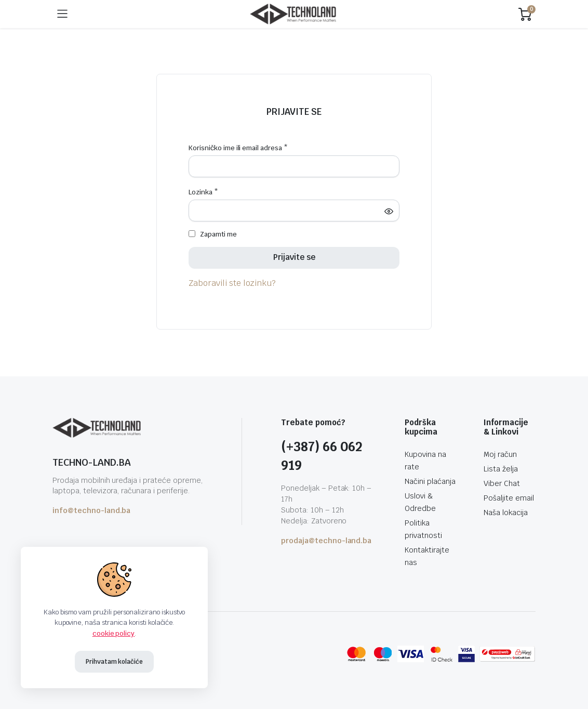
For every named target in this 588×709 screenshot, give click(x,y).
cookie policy (114, 633)
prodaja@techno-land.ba (326, 541)
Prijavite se (294, 112)
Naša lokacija (506, 513)
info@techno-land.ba (91, 510)
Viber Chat (502, 483)
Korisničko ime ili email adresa (238, 148)
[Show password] (389, 212)
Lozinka (203, 192)
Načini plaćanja (430, 481)
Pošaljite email (509, 498)
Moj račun (500, 454)
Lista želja (501, 469)
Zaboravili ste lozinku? (232, 283)
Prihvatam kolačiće (114, 662)
